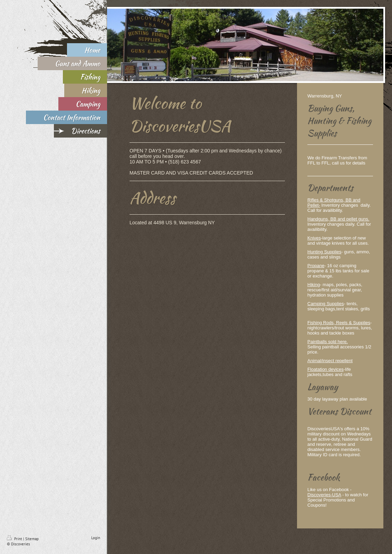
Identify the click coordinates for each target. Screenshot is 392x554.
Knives (314, 238)
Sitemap (32, 539)
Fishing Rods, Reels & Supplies (339, 323)
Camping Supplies (326, 304)
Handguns (318, 219)
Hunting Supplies (324, 252)
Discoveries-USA (324, 495)
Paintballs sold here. (328, 342)
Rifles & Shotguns (325, 200)
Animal (314, 361)
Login (96, 538)
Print (15, 539)
